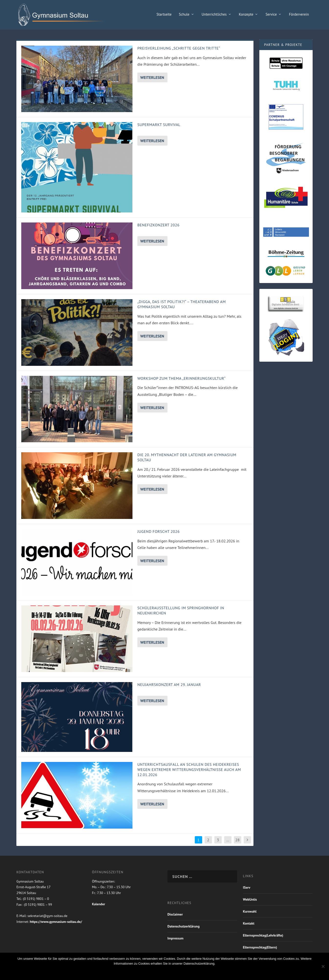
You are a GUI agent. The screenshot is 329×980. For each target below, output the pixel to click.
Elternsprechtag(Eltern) (260, 948)
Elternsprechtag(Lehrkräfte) (263, 936)
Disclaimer (175, 915)
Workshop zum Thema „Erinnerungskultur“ (181, 379)
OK (136, 972)
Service (271, 15)
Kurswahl (250, 912)
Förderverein (299, 15)
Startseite (164, 15)
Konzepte (246, 15)
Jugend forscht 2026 (159, 532)
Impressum (175, 938)
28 (237, 840)
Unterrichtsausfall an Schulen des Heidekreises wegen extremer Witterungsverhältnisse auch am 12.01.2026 (189, 770)
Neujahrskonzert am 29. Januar (169, 685)
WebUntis (250, 900)
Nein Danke (157, 972)
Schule (184, 15)
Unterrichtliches (214, 15)
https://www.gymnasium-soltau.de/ (56, 922)
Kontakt (249, 924)
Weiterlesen (152, 78)
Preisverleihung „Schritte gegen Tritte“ (179, 48)
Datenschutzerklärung (183, 927)
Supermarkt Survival (159, 125)
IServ (247, 888)
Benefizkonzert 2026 (158, 225)
